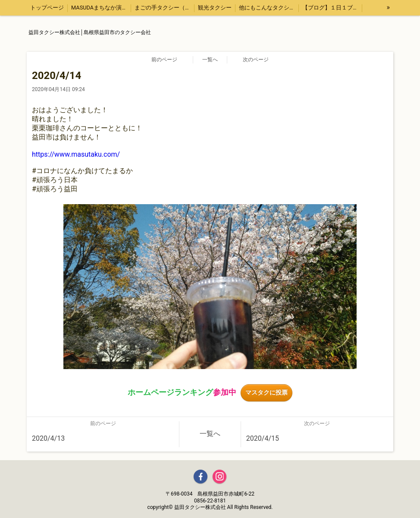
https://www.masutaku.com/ (76, 154)
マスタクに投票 (266, 393)
